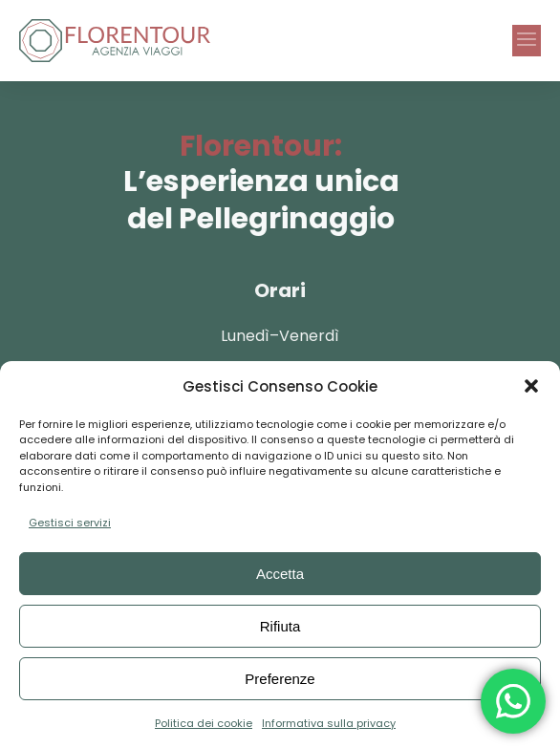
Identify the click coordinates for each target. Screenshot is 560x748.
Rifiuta (280, 626)
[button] (531, 386)
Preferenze (280, 679)
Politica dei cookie (204, 723)
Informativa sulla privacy (329, 723)
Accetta (280, 574)
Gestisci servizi (70, 523)
